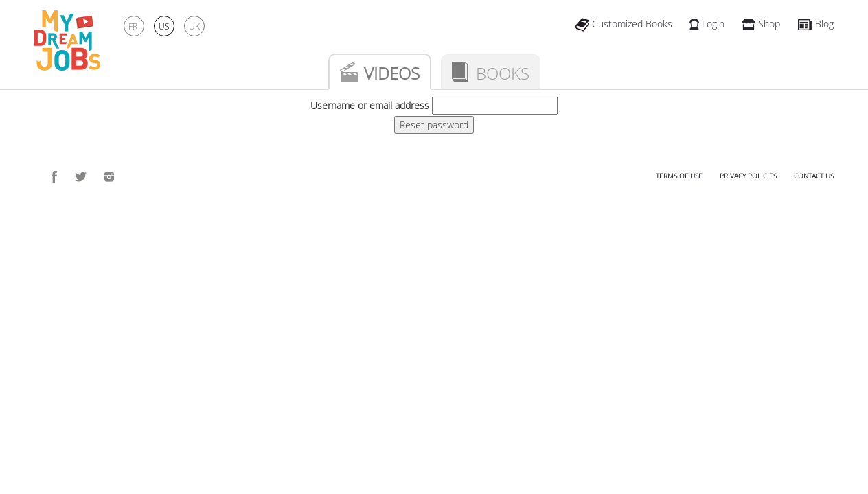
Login (707, 24)
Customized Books (624, 24)
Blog (815, 24)
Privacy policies (748, 176)
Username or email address (370, 105)
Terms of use (679, 176)
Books (503, 73)
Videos (392, 73)
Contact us (814, 176)
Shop (761, 24)
